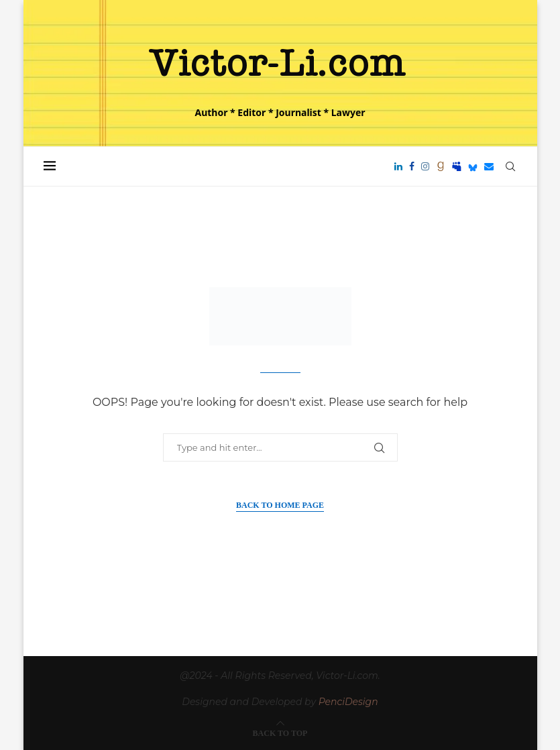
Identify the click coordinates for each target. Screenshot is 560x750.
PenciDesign (348, 702)
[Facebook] (412, 166)
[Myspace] (457, 166)
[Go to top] (280, 732)
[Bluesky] (473, 166)
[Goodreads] (441, 166)
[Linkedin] (398, 166)
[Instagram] (425, 166)
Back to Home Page (280, 505)
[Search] (510, 166)
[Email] (489, 166)
